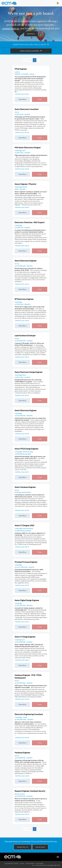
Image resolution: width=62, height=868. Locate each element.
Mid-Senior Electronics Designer (28, 147)
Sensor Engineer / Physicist (25, 184)
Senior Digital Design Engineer (27, 600)
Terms (22, 863)
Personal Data (30, 863)
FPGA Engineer (21, 69)
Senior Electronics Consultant (27, 109)
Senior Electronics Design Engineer (29, 372)
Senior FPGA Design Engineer (26, 449)
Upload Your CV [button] (23, 847)
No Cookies (40, 863)
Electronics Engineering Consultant (29, 714)
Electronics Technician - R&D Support (30, 222)
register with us (11, 29)
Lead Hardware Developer (25, 336)
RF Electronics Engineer (24, 299)
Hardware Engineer (22, 753)
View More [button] (22, 99)
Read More (31, 34)
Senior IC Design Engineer (25, 637)
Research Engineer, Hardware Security (30, 791)
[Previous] (24, 60)
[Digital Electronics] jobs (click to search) (31, 44)
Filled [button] (40, 99)
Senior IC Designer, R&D (24, 525)
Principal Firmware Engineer (26, 562)
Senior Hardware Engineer (25, 487)
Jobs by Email (40, 847)
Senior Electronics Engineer (26, 261)
